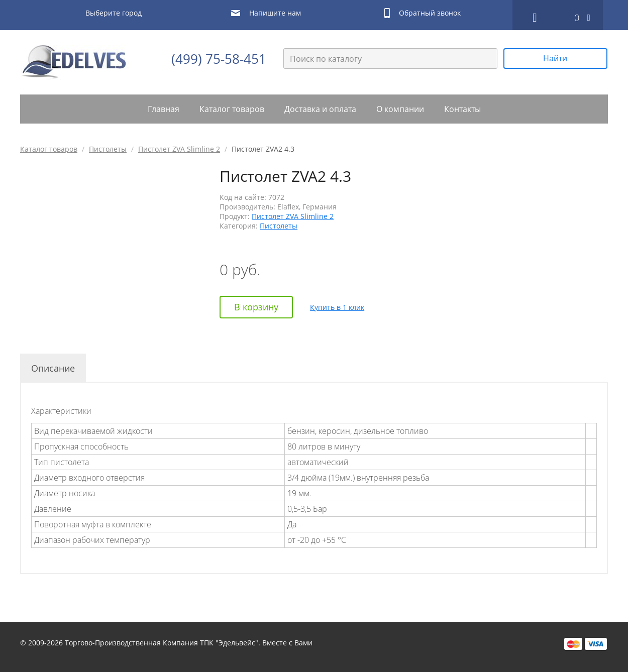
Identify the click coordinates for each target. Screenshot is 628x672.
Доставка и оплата (320, 109)
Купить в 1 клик (337, 307)
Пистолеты (108, 149)
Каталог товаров (232, 109)
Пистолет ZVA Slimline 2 (179, 149)
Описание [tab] (53, 368)
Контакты (462, 109)
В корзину (256, 307)
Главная (164, 109)
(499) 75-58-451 (219, 59)
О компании (400, 109)
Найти (555, 58)
